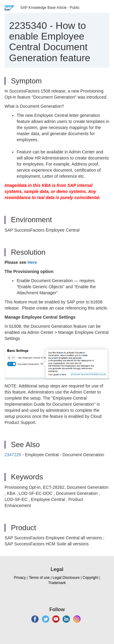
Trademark (57, 583)
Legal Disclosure (66, 578)
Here (32, 262)
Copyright (90, 578)
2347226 (13, 455)
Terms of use (39, 578)
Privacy (20, 578)
